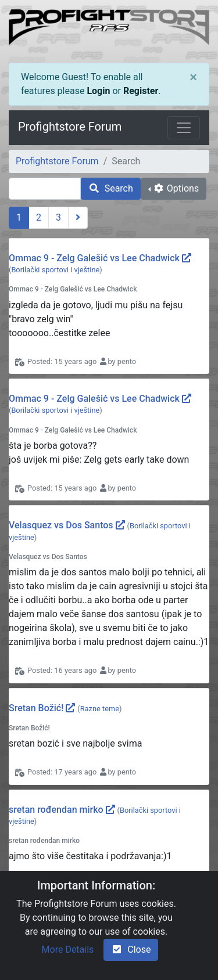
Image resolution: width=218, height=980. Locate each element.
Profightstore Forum (70, 127)
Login (98, 91)
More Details (68, 950)
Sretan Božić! (36, 708)
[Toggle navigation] (184, 128)
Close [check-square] (131, 950)
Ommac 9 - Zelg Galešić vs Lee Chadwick (94, 258)
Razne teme (100, 709)
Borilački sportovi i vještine (55, 270)
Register (141, 91)
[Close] (193, 77)
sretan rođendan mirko (56, 810)
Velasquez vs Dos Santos (61, 525)
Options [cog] (176, 188)
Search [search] (111, 188)
